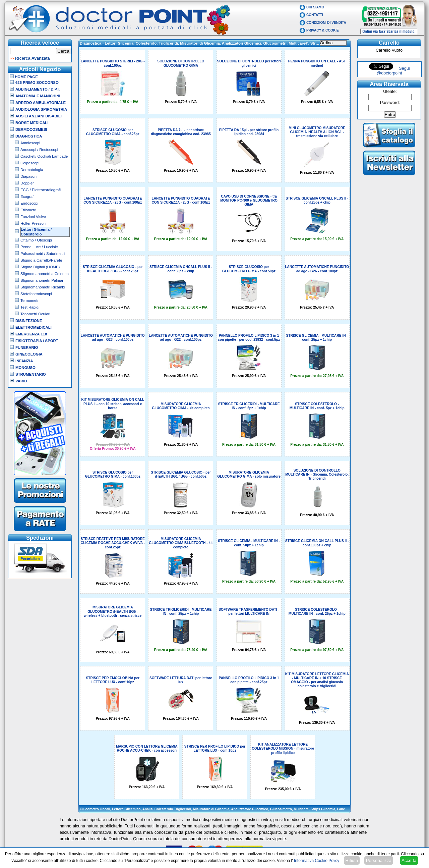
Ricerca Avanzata (33, 58)
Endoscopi (29, 203)
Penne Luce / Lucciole (39, 247)
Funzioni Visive (33, 217)
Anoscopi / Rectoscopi (39, 150)
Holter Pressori (33, 223)
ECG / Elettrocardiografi (41, 190)
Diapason (28, 176)
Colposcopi (30, 163)
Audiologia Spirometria (41, 109)
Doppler (27, 183)
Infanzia (24, 361)
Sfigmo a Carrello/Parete (41, 260)
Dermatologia (32, 170)
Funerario (27, 347)
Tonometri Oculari (35, 314)
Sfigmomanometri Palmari (42, 280)
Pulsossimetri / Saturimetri (43, 254)
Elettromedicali (34, 327)
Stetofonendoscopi (36, 294)
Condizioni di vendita (326, 23)
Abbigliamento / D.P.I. (38, 89)
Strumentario (31, 374)
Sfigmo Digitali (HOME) (40, 267)
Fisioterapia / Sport (37, 341)
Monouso (25, 368)
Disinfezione (29, 321)
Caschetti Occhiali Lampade (44, 156)
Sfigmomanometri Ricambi (43, 287)
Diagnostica (29, 136)
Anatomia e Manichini (38, 96)
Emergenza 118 (31, 334)
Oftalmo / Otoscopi (36, 240)
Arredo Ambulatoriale (41, 103)
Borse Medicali (32, 123)
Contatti (315, 15)
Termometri (30, 301)
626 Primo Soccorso (37, 83)
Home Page (24, 77)
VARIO (21, 381)
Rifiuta (352, 860)
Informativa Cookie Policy (317, 861)
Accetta (409, 860)
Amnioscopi (30, 143)
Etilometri (28, 210)
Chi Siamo (315, 7)
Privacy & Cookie (323, 30)
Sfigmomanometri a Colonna (45, 274)
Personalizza (379, 860)
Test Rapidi (30, 307)
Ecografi (27, 197)
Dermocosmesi (31, 129)
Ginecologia (29, 354)
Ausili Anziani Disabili (39, 116)
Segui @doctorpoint (393, 71)
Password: (390, 103)
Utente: (390, 92)
